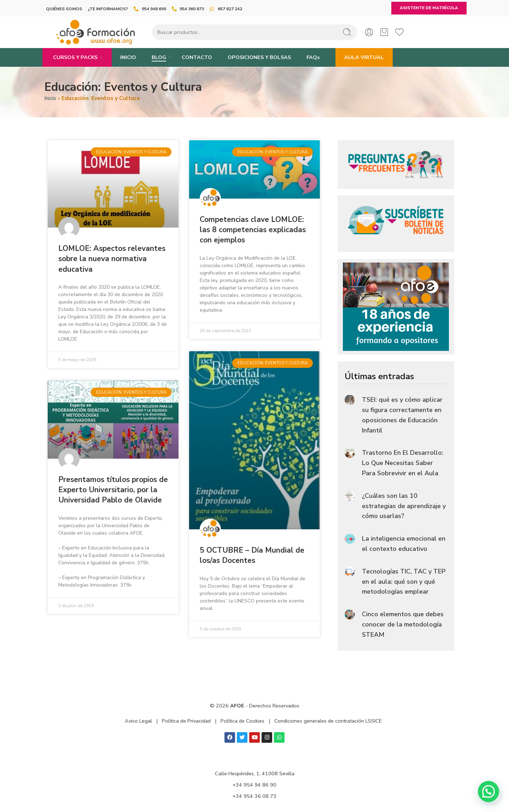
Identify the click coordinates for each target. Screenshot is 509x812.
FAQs (313, 57)
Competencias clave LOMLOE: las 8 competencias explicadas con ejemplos (253, 230)
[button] (488, 792)
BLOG (159, 57)
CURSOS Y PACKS (75, 57)
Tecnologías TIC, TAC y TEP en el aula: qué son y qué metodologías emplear (404, 582)
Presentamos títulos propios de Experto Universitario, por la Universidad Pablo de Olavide (113, 490)
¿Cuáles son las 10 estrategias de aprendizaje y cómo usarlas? (404, 506)
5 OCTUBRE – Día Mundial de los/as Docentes (252, 555)
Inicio (50, 98)
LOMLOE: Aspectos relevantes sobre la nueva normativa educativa (112, 259)
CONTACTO (197, 57)
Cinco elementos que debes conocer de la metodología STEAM (403, 624)
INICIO (128, 57)
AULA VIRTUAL (364, 57)
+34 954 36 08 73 (255, 796)
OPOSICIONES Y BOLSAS (259, 57)
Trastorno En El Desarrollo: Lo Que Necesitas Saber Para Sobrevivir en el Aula (403, 463)
